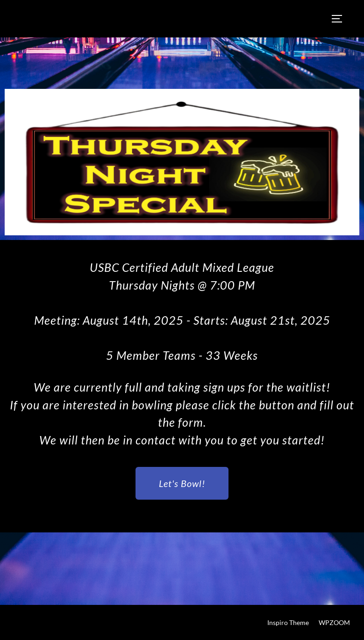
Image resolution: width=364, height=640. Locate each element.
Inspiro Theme (288, 622)
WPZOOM (334, 622)
